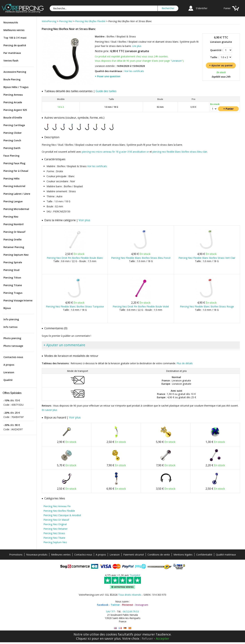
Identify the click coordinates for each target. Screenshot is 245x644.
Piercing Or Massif (14, 232)
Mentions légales (183, 555)
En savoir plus (49, 410)
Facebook (103, 605)
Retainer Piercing (14, 247)
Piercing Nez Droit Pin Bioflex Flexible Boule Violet (141, 306)
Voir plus (84, 220)
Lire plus (137, 46)
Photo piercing (12, 338)
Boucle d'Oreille (13, 118)
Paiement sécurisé (134, 555)
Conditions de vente (159, 555)
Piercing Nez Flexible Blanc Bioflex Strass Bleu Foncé (141, 258)
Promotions (16, 555)
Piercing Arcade (13, 102)
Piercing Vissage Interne (18, 300)
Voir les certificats (134, 71)
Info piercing (11, 319)
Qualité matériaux (226, 555)
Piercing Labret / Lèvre (17, 194)
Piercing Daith (12, 148)
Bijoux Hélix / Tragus (16, 87)
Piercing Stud (11, 270)
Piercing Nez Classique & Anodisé (62, 515)
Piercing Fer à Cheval (16, 171)
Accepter (162, 638)
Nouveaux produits (37, 555)
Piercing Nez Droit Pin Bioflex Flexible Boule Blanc (75, 258)
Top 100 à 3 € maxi (15, 38)
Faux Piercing (11, 156)
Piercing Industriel (14, 186)
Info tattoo (10, 327)
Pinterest (128, 605)
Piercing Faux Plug (14, 163)
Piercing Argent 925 (15, 110)
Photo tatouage (13, 346)
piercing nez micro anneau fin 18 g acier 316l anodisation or (115, 152)
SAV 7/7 (110, 612)
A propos (9, 365)
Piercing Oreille (12, 239)
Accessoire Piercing (15, 72)
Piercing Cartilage (14, 125)
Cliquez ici (83, 638)
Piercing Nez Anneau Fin (57, 506)
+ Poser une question (108, 76)
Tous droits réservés (130, 595)
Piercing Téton (12, 278)
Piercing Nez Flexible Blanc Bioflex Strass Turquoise (75, 306)
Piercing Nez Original (55, 524)
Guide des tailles (106, 91)
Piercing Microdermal (16, 209)
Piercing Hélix (12, 178)
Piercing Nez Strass (54, 533)
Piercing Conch (12, 140)
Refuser (147, 638)
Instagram (142, 605)
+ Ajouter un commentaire (64, 345)
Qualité (8, 380)
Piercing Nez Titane (54, 538)
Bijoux (7, 308)
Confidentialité (204, 555)
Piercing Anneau (13, 95)
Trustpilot (135, 575)
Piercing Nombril (14, 224)
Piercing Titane (13, 285)
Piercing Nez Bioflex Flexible (59, 511)
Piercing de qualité (15, 45)
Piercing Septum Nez (16, 255)
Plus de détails (185, 363)
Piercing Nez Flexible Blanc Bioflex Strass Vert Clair (207, 258)
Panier (227, 8)
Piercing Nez (11, 217)
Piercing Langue (13, 201)
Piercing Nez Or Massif (56, 520)
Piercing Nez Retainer (55, 529)
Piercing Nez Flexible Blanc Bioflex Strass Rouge (207, 306)
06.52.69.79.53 (131, 612)
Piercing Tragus (13, 293)
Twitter (115, 605)
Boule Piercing (12, 79)
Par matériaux (12, 53)
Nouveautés (11, 22)
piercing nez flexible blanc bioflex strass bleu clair (180, 152)
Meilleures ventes (14, 30)
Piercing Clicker (13, 133)
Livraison (9, 372)
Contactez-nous (13, 357)
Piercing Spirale (13, 262)
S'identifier (202, 8)
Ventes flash (11, 61)
